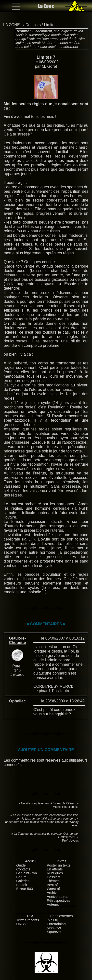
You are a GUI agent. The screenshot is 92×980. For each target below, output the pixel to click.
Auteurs (53, 904)
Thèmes (53, 881)
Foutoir (22, 885)
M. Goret (49, 66)
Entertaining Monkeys (56, 926)
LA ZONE (12, 25)
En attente (55, 869)
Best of (52, 885)
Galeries (23, 881)
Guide (21, 865)
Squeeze (54, 932)
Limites (50, 25)
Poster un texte (59, 865)
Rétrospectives (59, 901)
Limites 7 (46, 57)
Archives (54, 893)
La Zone (46, 6)
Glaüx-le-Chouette (17, 640)
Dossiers (33, 25)
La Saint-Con (26, 873)
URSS (21, 924)
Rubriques (55, 873)
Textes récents (28, 920)
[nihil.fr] (53, 920)
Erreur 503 (25, 889)
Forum (21, 877)
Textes (61, 861)
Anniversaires (58, 897)
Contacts (23, 869)
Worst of (53, 889)
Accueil (31, 861)
